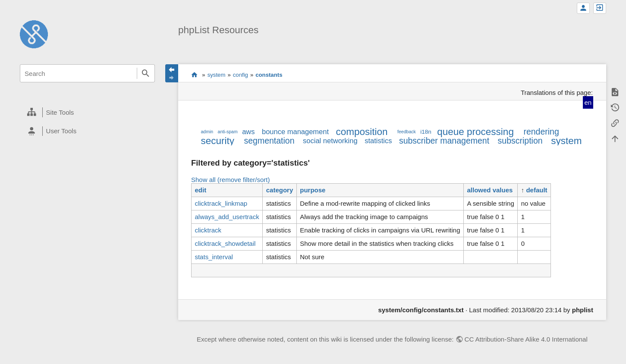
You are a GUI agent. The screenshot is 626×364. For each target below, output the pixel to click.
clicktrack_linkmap (221, 203)
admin (207, 132)
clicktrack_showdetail (225, 243)
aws (248, 132)
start (194, 75)
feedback (407, 132)
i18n (426, 132)
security (217, 141)
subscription (520, 141)
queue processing (475, 132)
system (217, 75)
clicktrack (208, 230)
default (536, 190)
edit (200, 190)
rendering (541, 132)
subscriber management (444, 141)
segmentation (269, 141)
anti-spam (228, 132)
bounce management (295, 132)
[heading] (87, 113)
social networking (330, 141)
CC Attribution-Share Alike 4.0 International (526, 339)
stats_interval (214, 257)
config (241, 75)
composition (362, 132)
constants (269, 75)
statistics (378, 141)
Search (146, 73)
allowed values (490, 190)
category (280, 190)
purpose (313, 190)
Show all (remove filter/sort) (231, 180)
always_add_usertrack (227, 217)
